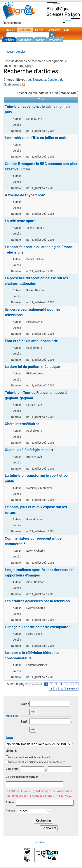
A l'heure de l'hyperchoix (25, 195)
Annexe (10, 811)
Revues (40, 40)
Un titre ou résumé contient (23, 777)
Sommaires (25, 40)
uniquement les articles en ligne (29, 757)
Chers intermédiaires (22, 424)
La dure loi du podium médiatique (32, 367)
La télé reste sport (20, 221)
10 (62, 689)
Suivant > (72, 689)
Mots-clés (55, 40)
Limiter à (11, 751)
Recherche (25, 30)
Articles (9, 40)
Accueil (11, 30)
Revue (10, 737)
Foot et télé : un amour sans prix (31, 341)
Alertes (39, 30)
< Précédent (35, 684)
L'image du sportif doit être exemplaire (37, 627)
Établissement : (12, 23)
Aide (66, 30)
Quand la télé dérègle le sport (29, 450)
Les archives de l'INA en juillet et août (36, 138)
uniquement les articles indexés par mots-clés (37, 762)
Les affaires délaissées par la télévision (37, 601)
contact (41, 842)
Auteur (10, 802)
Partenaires (54, 30)
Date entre (12, 769)
